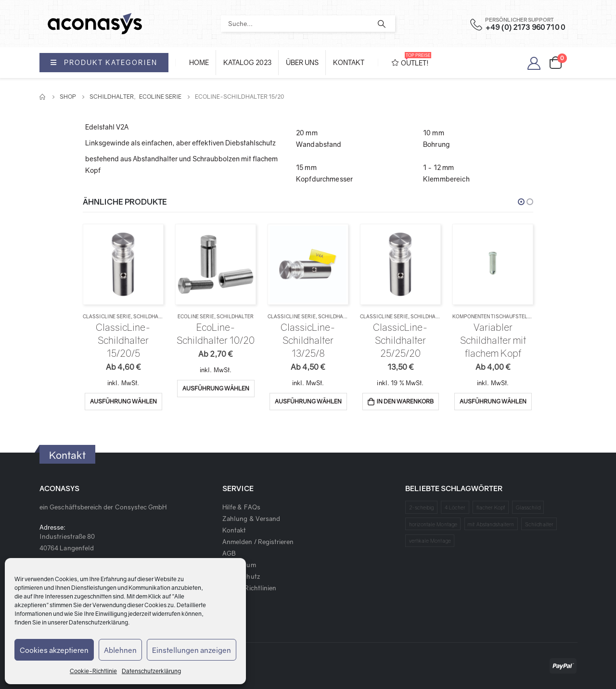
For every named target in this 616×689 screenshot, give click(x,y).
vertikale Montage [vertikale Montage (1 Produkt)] (430, 540)
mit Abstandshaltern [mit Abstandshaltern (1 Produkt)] (491, 524)
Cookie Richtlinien (249, 588)
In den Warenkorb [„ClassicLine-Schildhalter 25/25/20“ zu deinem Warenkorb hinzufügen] (405, 401)
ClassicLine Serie (107, 316)
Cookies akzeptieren (54, 650)
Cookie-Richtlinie (93, 671)
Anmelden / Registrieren (258, 542)
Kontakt (349, 62)
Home (199, 62)
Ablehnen (120, 650)
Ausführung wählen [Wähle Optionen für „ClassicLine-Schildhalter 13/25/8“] (308, 401)
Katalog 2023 (247, 62)
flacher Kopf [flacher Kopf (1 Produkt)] (491, 507)
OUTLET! (411, 59)
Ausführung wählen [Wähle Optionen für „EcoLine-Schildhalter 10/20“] (216, 388)
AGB (229, 553)
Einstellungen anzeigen (192, 650)
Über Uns (302, 62)
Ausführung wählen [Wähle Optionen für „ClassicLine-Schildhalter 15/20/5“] (123, 401)
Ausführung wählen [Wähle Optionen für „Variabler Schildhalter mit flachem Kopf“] (493, 401)
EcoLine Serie (196, 316)
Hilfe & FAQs (241, 507)
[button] (521, 202)
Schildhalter (152, 316)
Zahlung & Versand (251, 519)
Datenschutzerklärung (98, 622)
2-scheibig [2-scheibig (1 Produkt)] (422, 507)
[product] (123, 264)
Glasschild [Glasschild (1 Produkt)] (528, 507)
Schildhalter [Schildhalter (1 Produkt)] (539, 524)
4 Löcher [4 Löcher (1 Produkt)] (455, 507)
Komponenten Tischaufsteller (494, 316)
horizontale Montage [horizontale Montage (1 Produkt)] (433, 524)
